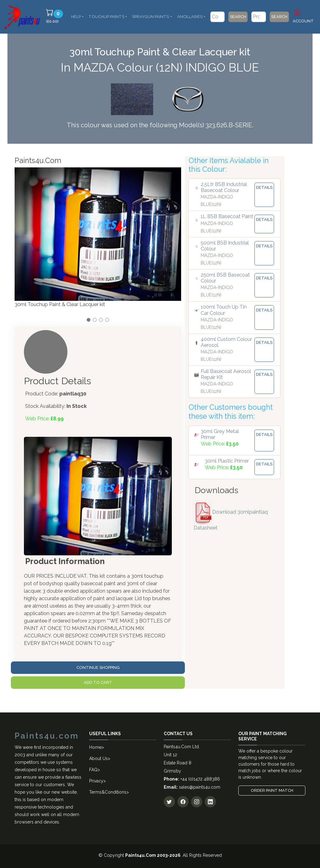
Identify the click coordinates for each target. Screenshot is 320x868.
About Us (98, 758)
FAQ (93, 770)
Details (264, 187)
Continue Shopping (98, 667)
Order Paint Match (272, 790)
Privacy (96, 781)
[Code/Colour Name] (218, 17)
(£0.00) (55, 16)
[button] (89, 320)
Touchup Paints (106, 17)
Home (95, 747)
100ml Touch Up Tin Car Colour (224, 310)
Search (238, 17)
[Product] (259, 17)
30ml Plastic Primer (227, 461)
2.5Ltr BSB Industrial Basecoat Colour (224, 187)
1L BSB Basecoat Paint (227, 216)
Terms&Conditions (108, 792)
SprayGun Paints (151, 17)
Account (303, 16)
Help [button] (76, 17)
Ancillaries (190, 17)
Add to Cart (98, 682)
